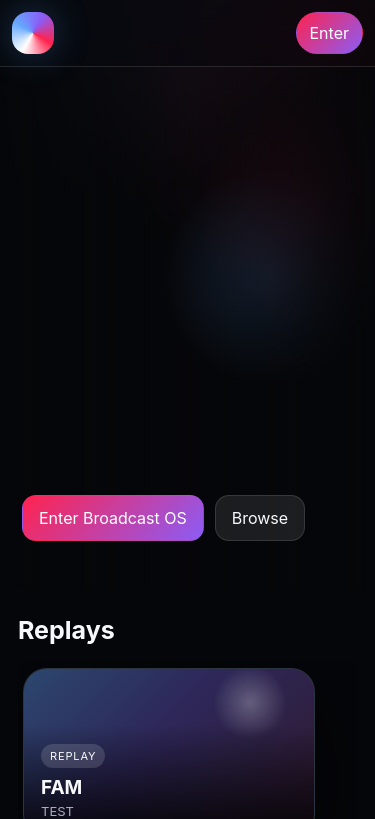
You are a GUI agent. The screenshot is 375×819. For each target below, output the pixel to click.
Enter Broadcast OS (113, 518)
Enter (330, 33)
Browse (260, 518)
